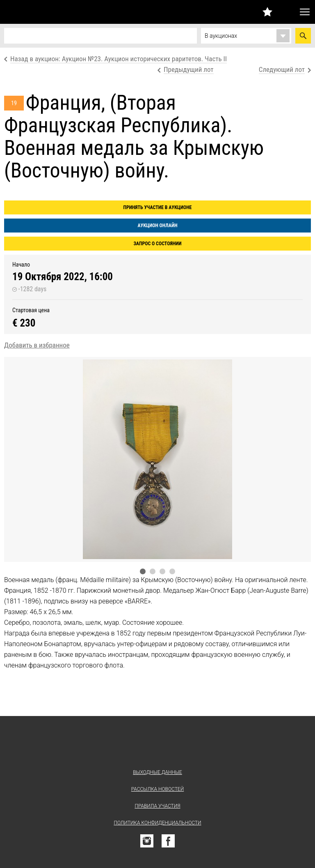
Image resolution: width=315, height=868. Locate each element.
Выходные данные (157, 772)
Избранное (267, 12)
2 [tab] (153, 571)
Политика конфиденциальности (157, 823)
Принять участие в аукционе (158, 207)
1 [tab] (143, 571)
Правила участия (157, 806)
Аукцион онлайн (157, 226)
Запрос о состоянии (157, 244)
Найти (303, 36)
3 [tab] (162, 571)
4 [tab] (172, 571)
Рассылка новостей (157, 789)
